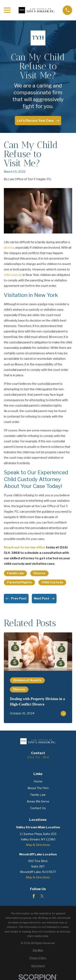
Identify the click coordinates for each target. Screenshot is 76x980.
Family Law (15, 573)
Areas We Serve (38, 801)
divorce (9, 248)
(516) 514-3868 (38, 757)
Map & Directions (38, 845)
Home (38, 781)
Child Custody (52, 582)
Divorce (39, 573)
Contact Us (38, 808)
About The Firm (38, 788)
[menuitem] (38, 950)
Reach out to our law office (25, 547)
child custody (13, 275)
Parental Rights (19, 582)
